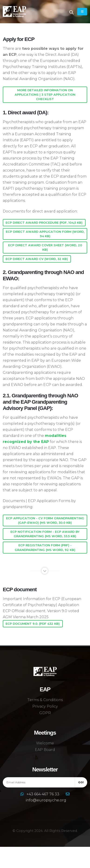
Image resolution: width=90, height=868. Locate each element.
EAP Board (45, 750)
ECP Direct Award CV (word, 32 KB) (37, 259)
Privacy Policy (45, 706)
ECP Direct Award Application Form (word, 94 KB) (45, 234)
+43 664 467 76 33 (43, 794)
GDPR (45, 713)
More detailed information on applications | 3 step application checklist (45, 95)
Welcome (45, 743)
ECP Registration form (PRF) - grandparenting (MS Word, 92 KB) (45, 547)
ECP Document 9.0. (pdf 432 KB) (33, 624)
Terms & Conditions (45, 700)
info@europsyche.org (46, 800)
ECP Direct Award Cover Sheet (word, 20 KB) (45, 247)
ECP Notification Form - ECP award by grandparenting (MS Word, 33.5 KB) (45, 534)
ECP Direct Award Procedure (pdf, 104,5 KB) (44, 223)
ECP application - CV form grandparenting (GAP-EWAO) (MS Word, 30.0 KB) (45, 520)
